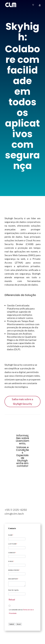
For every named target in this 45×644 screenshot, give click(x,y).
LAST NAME (13, 544)
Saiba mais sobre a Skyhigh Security (22, 401)
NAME (11, 535)
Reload (12, 600)
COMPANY (12, 553)
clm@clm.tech (14, 514)
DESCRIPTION (13, 579)
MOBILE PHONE (14, 570)
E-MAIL (11, 561)
